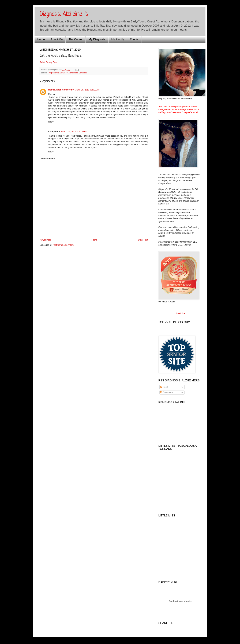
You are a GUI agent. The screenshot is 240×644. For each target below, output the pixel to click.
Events (134, 39)
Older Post (143, 240)
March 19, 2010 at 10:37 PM (74, 132)
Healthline (181, 313)
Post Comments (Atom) (63, 245)
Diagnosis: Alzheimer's (64, 14)
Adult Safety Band (49, 62)
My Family (118, 39)
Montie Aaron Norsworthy (61, 90)
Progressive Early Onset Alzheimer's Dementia (67, 73)
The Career (76, 39)
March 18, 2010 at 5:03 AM (87, 90)
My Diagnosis (97, 39)
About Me (57, 39)
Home (41, 39)
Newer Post (45, 240)
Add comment (48, 159)
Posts (164, 387)
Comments (167, 392)
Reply (51, 122)
